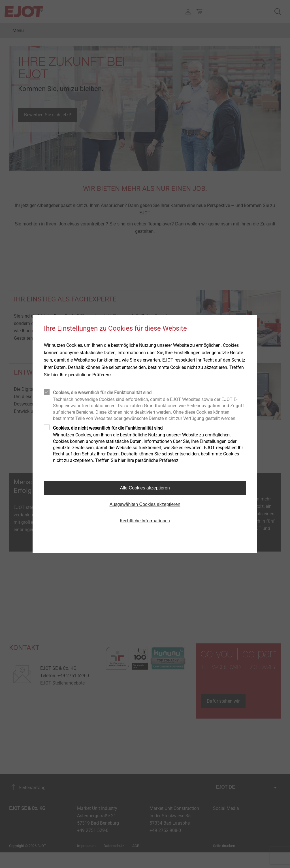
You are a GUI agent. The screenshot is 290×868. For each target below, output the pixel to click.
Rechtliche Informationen (145, 521)
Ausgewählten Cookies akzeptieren (145, 504)
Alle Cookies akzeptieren (145, 488)
